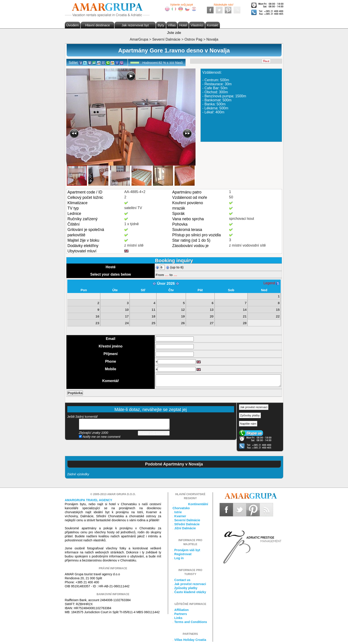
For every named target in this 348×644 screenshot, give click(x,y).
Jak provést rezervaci (254, 407)
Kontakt (213, 25)
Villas (172, 25)
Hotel (183, 25)
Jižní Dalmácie (185, 528)
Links (178, 618)
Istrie (178, 512)
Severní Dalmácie (187, 520)
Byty (161, 25)
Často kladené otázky (190, 592)
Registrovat (183, 554)
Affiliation (182, 610)
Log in (179, 558)
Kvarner (180, 516)
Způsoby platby (250, 415)
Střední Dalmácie (187, 524)
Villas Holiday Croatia (190, 640)
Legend (272, 283)
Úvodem (73, 25)
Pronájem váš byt (187, 550)
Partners (181, 614)
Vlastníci (197, 25)
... (167, 274)
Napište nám (248, 424)
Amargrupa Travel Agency (89, 500)
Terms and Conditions (191, 622)
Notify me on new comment (100, 437)
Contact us (182, 580)
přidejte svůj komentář (124, 424)
